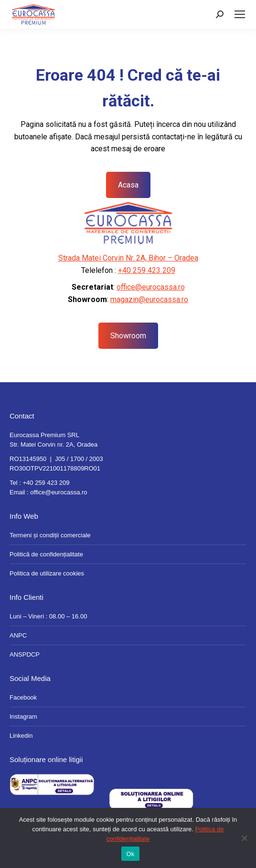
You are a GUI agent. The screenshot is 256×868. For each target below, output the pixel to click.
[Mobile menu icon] (240, 14)
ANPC (18, 635)
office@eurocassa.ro (151, 287)
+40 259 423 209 (147, 270)
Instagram (23, 716)
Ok (130, 854)
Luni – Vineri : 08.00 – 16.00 (48, 616)
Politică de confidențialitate (46, 554)
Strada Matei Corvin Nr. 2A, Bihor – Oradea (128, 258)
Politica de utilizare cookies (47, 573)
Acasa (128, 185)
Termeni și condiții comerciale (50, 535)
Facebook (23, 697)
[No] (244, 838)
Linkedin (21, 736)
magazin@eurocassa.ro (149, 299)
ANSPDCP (25, 654)
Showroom (128, 336)
